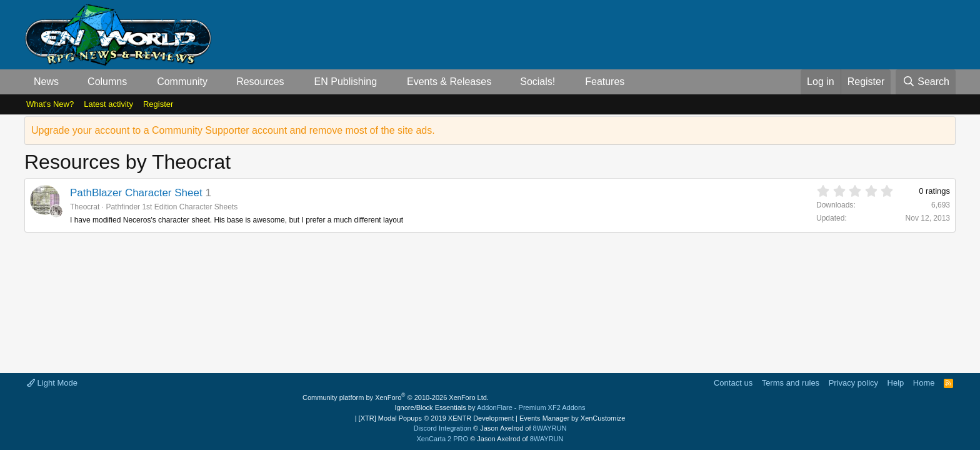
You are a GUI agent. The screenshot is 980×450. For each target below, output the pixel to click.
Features (605, 82)
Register (158, 104)
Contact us (733, 383)
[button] (69, 82)
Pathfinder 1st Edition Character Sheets (172, 207)
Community (182, 82)
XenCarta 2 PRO (443, 439)
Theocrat (85, 207)
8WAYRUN (550, 428)
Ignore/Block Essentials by (490, 407)
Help (896, 383)
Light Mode (52, 383)
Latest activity (108, 104)
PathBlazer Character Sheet (136, 193)
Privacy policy (853, 383)
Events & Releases (449, 82)
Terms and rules (791, 383)
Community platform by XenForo (396, 397)
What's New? (50, 104)
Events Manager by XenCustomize (572, 418)
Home (924, 383)
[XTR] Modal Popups (436, 418)
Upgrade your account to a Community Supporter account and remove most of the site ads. (233, 130)
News (46, 82)
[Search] (926, 82)
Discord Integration (442, 428)
